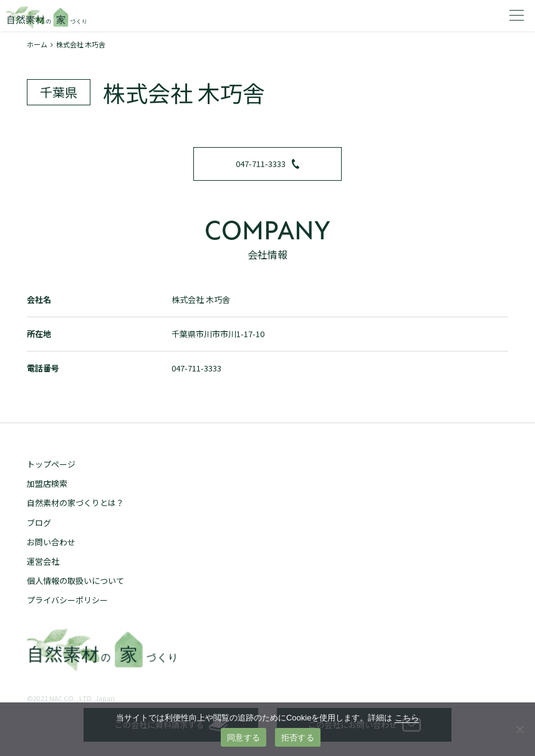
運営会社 (43, 561)
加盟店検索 (47, 483)
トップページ (51, 464)
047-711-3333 (267, 164)
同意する (243, 738)
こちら (407, 718)
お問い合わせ (51, 542)
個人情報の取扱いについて (75, 581)
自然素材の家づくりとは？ (75, 503)
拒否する (298, 738)
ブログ (39, 523)
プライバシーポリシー (67, 600)
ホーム (37, 44)
